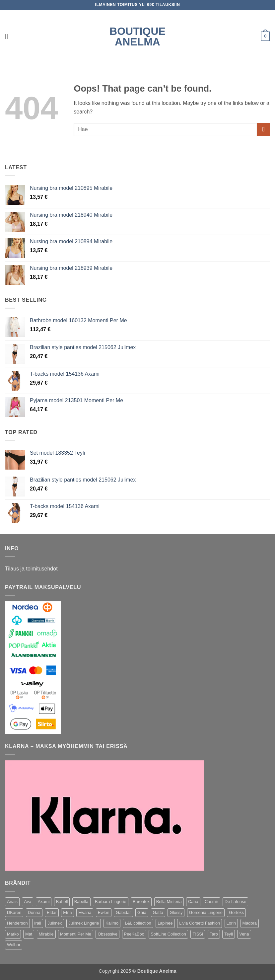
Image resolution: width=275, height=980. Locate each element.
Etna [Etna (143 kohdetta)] (67, 912)
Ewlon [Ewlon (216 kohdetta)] (104, 912)
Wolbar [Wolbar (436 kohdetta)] (14, 945)
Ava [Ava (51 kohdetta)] (28, 902)
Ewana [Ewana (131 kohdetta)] (85, 912)
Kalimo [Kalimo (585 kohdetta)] (112, 923)
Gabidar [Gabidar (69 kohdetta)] (123, 912)
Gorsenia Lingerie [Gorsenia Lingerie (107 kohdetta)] (206, 912)
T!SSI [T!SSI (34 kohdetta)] (198, 934)
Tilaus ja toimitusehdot (31, 569)
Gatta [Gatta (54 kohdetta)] (158, 912)
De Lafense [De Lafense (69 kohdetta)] (235, 902)
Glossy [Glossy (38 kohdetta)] (176, 912)
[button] (9, 36)
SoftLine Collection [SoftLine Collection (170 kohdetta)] (168, 934)
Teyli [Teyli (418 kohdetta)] (229, 934)
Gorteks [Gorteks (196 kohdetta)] (236, 912)
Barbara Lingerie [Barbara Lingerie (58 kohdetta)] (111, 902)
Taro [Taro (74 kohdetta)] (214, 934)
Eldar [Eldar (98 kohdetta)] (52, 912)
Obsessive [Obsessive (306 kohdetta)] (107, 934)
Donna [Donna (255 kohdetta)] (34, 912)
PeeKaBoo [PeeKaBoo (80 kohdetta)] (134, 934)
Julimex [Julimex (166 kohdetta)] (55, 923)
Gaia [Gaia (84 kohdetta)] (142, 912)
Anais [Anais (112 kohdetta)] (12, 902)
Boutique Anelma (137, 37)
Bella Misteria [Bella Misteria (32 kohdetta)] (169, 902)
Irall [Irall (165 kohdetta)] (38, 923)
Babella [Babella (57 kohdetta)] (81, 902)
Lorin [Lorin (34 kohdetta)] (231, 923)
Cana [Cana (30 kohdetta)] (193, 902)
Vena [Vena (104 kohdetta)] (244, 934)
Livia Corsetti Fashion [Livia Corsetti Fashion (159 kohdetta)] (200, 923)
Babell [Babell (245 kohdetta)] (62, 902)
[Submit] (264, 129)
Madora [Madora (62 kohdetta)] (250, 923)
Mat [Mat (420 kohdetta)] (29, 934)
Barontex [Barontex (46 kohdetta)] (141, 902)
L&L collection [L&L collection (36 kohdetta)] (138, 923)
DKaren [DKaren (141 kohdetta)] (14, 912)
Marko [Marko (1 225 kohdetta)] (13, 934)
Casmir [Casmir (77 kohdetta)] (211, 902)
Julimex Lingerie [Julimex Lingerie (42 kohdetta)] (84, 923)
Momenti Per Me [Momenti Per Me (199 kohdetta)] (76, 934)
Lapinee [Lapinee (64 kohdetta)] (165, 923)
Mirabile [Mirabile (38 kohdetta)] (46, 934)
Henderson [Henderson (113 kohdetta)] (17, 923)
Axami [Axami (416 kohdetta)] (44, 902)
